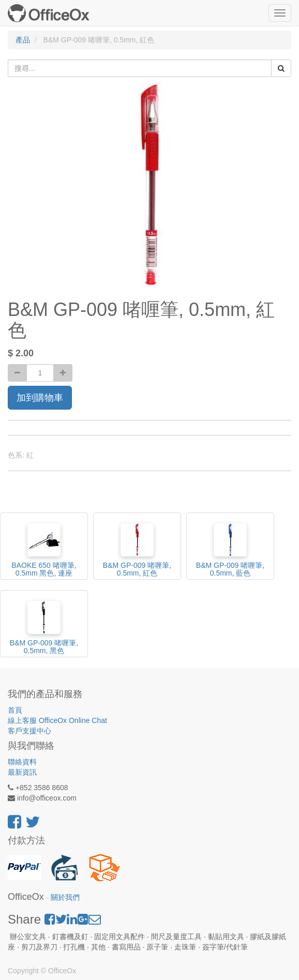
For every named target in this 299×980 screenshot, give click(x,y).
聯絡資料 (22, 762)
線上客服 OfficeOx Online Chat (57, 720)
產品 (23, 40)
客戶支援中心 (29, 731)
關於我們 (65, 898)
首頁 (15, 710)
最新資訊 (22, 772)
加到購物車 (40, 398)
